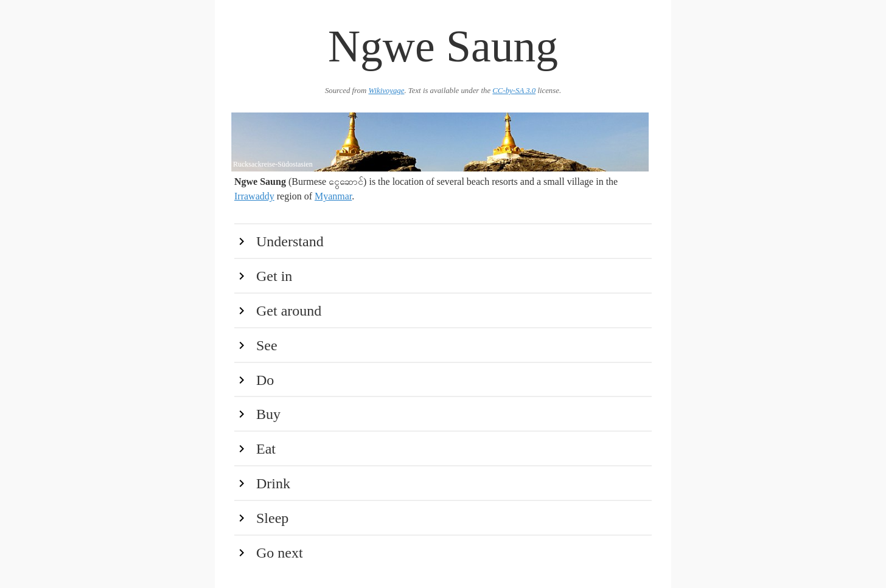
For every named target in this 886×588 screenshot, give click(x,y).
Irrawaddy (254, 196)
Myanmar (333, 196)
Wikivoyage (386, 91)
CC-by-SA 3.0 (514, 91)
